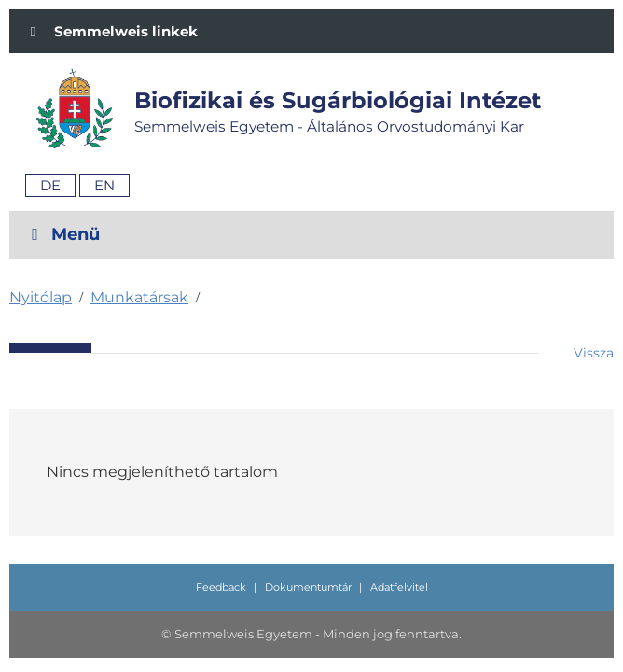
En (104, 185)
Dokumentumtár (308, 587)
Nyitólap (41, 297)
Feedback (221, 587)
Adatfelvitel (399, 587)
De (50, 185)
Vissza (594, 353)
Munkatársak (139, 297)
